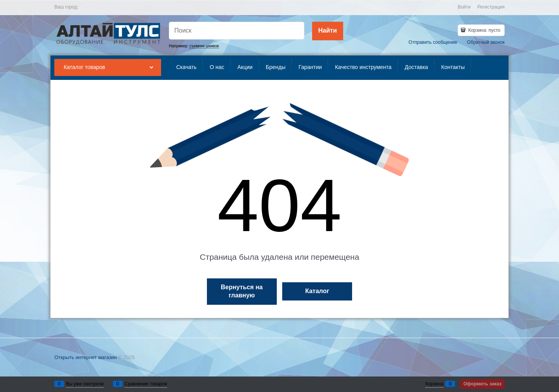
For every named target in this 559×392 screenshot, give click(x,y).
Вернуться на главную (242, 291)
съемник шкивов (204, 46)
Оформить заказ (483, 384)
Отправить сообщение (433, 42)
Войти (464, 7)
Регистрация (491, 7)
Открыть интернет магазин (86, 357)
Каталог (317, 291)
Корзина (434, 384)
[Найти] (328, 31)
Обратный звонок (486, 42)
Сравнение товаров (146, 384)
